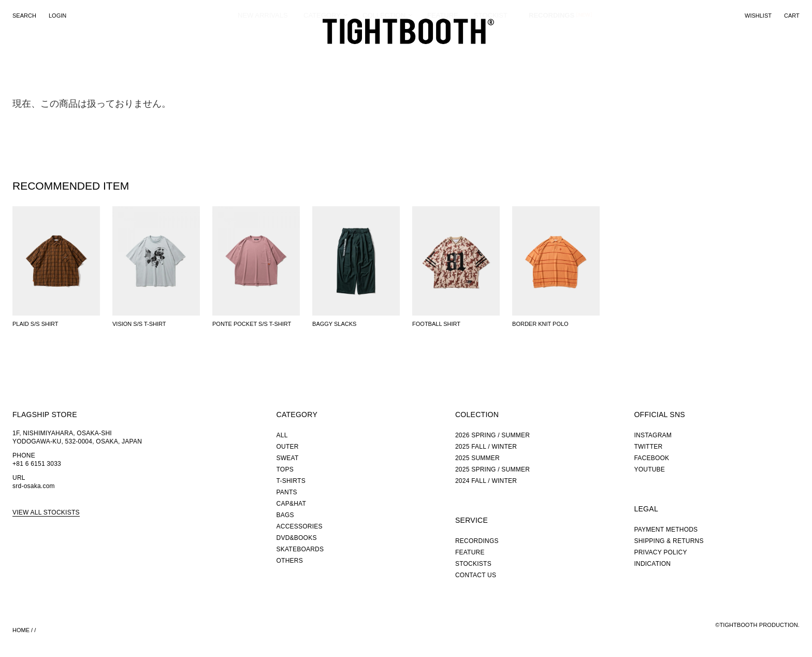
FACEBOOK (651, 458)
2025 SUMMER (477, 458)
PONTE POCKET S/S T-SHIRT (252, 324)
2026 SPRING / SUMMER (492, 435)
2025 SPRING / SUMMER (492, 469)
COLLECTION (384, 54)
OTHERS (290, 561)
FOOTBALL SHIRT (436, 324)
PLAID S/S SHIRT (35, 324)
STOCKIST (491, 54)
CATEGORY (322, 54)
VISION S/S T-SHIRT (139, 324)
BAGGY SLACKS (334, 324)
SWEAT (288, 458)
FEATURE (443, 54)
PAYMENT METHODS (666, 530)
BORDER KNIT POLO (540, 324)
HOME (21, 630)
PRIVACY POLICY (660, 552)
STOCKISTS (473, 564)
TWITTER (648, 447)
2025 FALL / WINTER (486, 447)
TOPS (285, 469)
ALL (282, 435)
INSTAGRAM (653, 435)
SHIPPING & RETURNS (669, 541)
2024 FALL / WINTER (486, 481)
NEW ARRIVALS (263, 54)
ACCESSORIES (300, 526)
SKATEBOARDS (300, 549)
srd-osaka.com (34, 486)
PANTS (287, 492)
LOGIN (57, 16)
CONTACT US (476, 575)
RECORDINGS (552, 54)
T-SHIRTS (291, 481)
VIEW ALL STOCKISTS (46, 512)
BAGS (285, 515)
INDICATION (652, 564)
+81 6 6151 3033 (37, 464)
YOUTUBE (649, 469)
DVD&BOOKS (297, 538)
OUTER (288, 447)
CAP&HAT (291, 504)
